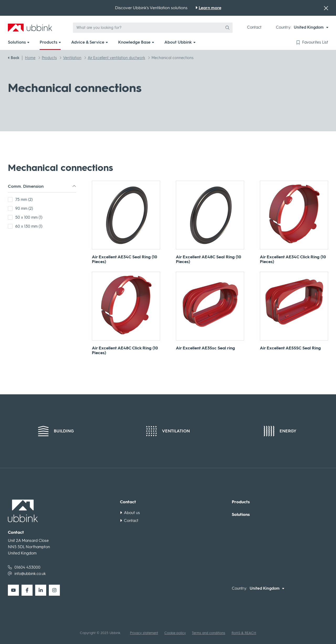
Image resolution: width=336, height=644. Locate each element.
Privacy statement (144, 633)
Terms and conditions (209, 633)
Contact (254, 27)
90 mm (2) (24, 208)
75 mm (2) (24, 200)
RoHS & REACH (244, 633)
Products (241, 502)
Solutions (241, 515)
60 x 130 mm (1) (29, 226)
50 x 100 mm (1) (29, 217)
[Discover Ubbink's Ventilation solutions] (208, 8)
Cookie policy (175, 633)
